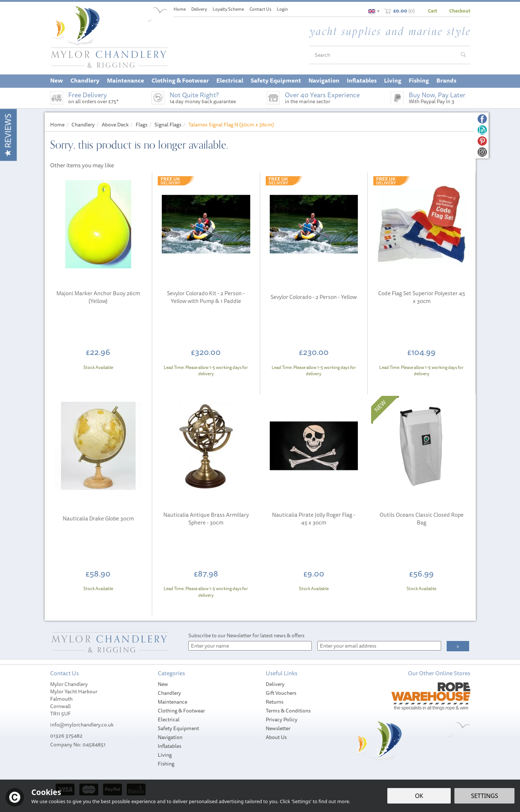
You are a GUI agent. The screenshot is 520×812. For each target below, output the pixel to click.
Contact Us (260, 9)
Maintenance (172, 702)
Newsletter (278, 728)
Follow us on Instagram (482, 152)
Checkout (460, 11)
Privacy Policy (282, 719)
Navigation (170, 737)
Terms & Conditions (288, 711)
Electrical (169, 719)
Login (282, 9)
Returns (275, 702)
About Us (276, 737)
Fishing (166, 764)
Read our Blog (482, 130)
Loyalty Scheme (228, 9)
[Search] (383, 55)
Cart (432, 11)
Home (180, 9)
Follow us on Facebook (482, 119)
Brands (446, 80)
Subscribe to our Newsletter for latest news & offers (246, 635)
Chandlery (169, 693)
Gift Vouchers (281, 693)
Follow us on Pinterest (482, 141)
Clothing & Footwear (181, 711)
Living (165, 755)
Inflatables (170, 746)
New (163, 684)
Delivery (275, 684)
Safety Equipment (178, 728)
